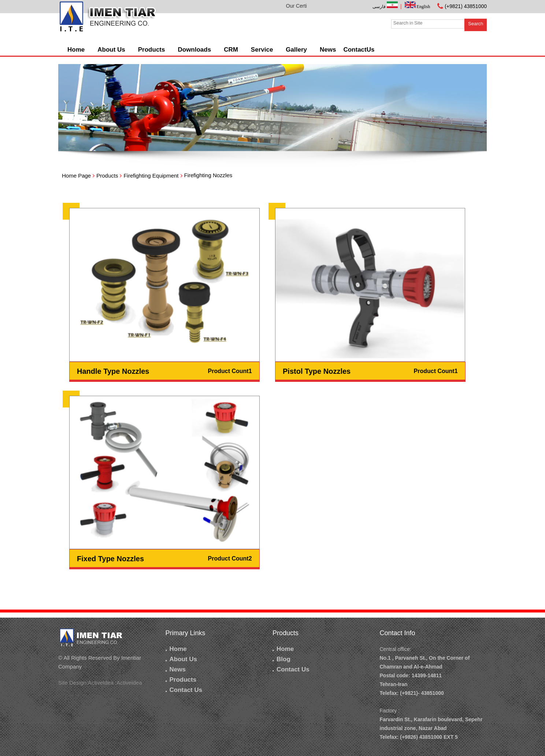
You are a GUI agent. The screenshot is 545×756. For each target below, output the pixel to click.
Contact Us (184, 690)
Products (152, 50)
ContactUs (359, 50)
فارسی (386, 7)
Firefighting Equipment (151, 176)
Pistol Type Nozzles (317, 371)
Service (262, 50)
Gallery (296, 50)
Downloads (194, 50)
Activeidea (129, 683)
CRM (231, 50)
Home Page (76, 176)
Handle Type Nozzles (113, 371)
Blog (281, 659)
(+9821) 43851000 (466, 6)
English (418, 7)
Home (76, 50)
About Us (111, 50)
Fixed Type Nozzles (110, 559)
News (328, 50)
